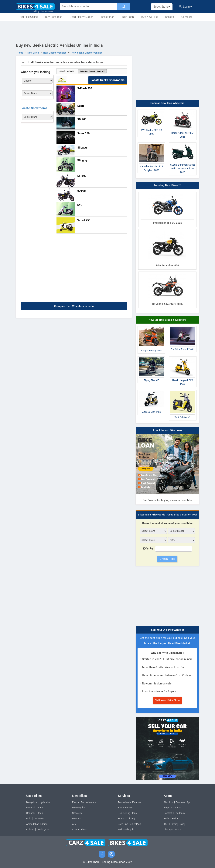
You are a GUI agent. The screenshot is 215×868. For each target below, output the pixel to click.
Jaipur (45, 824)
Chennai (31, 813)
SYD (80, 205)
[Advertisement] (107, 31)
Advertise (176, 808)
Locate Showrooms (34, 108)
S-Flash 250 (85, 88)
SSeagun (83, 148)
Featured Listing (126, 819)
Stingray (82, 160)
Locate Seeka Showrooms (108, 80)
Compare (187, 17)
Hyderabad (45, 802)
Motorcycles (79, 808)
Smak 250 (83, 134)
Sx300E (82, 191)
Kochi (40, 813)
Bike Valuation (125, 808)
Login (185, 7)
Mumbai (31, 808)
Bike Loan (128, 17)
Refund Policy (171, 819)
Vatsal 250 (84, 220)
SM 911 (82, 119)
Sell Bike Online (29, 17)
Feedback (180, 813)
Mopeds (76, 819)
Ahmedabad (33, 824)
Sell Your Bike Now (167, 700)
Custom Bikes (79, 830)
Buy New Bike (149, 17)
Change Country (172, 830)
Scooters (77, 813)
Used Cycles (43, 830)
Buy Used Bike (54, 17)
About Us (169, 802)
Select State (162, 7)
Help (166, 808)
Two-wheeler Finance (129, 802)
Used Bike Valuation (82, 17)
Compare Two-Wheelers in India (74, 306)
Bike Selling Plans (127, 813)
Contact (168, 813)
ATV (74, 824)
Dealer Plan (108, 17)
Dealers (169, 17)
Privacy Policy (178, 824)
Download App (183, 802)
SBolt (81, 106)
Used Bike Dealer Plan (129, 824)
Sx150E (82, 176)
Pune (40, 808)
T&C (166, 824)
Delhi (29, 819)
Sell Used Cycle (126, 830)
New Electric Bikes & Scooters (167, 320)
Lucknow (39, 819)
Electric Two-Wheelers (84, 802)
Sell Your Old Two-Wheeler (167, 630)
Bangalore (32, 802)
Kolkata (30, 830)
